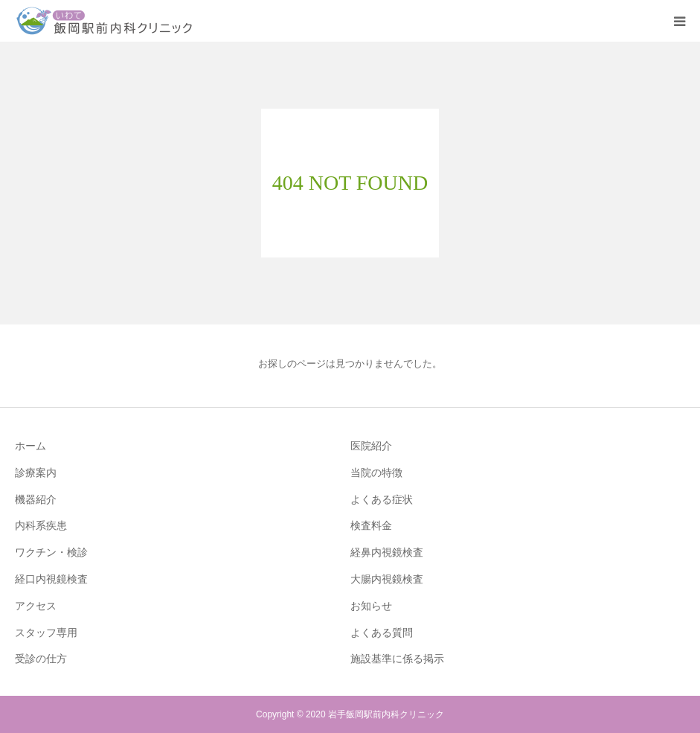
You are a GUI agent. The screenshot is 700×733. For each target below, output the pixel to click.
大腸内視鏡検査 (387, 579)
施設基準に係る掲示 (397, 659)
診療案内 (36, 473)
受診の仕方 (41, 659)
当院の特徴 (376, 473)
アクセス (36, 606)
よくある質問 (382, 633)
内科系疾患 (41, 525)
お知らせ (371, 606)
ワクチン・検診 (51, 552)
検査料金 (371, 525)
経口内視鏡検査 (51, 579)
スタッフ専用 (46, 633)
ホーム (30, 446)
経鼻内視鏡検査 (387, 552)
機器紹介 (36, 499)
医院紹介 (371, 446)
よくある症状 (382, 499)
